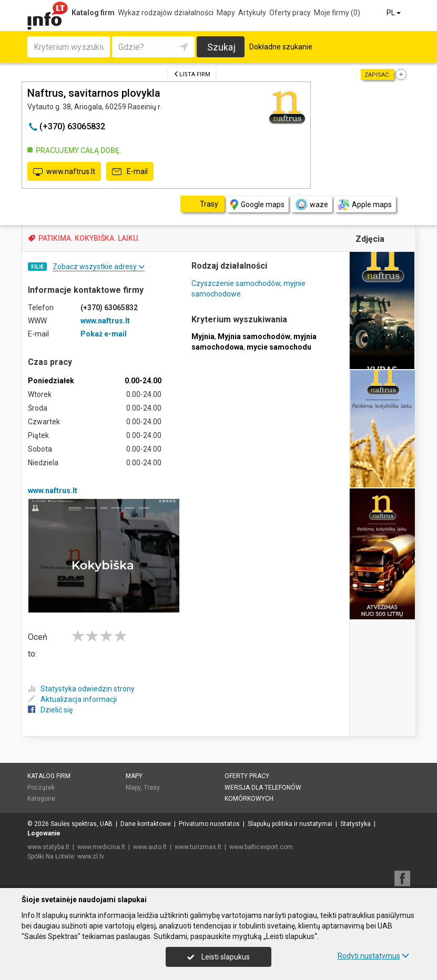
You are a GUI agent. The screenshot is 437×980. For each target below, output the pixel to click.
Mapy (226, 13)
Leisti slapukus (218, 957)
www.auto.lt (150, 847)
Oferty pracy (290, 13)
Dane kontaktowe (146, 824)
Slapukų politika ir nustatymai (290, 824)
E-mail (130, 172)
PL (394, 13)
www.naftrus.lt (64, 172)
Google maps (257, 205)
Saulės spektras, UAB (82, 824)
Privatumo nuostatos (209, 824)
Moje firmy (337, 13)
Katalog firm (93, 13)
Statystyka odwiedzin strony (81, 689)
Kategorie (41, 799)
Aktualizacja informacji (72, 699)
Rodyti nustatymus (373, 956)
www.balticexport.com (261, 847)
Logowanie (44, 833)
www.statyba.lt (48, 847)
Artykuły (252, 13)
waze (311, 205)
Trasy (152, 788)
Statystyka (355, 824)
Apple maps (365, 205)
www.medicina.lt (101, 847)
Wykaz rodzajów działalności (166, 13)
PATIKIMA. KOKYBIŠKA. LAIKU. (89, 238)
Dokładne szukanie (281, 47)
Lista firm (192, 74)
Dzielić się (50, 710)
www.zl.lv (91, 856)
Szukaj (221, 47)
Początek (41, 788)
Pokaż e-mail (104, 334)
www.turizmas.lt (198, 847)
